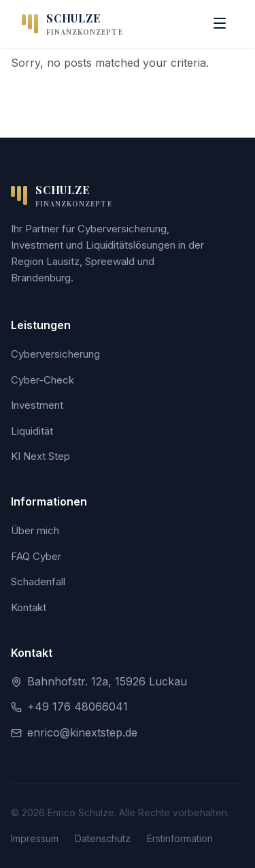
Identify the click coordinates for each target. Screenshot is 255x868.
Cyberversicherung (55, 354)
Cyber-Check (42, 380)
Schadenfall (38, 582)
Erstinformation (180, 838)
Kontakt (29, 607)
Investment (37, 405)
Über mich (35, 530)
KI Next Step (40, 456)
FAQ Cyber (36, 556)
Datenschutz (103, 838)
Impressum (35, 838)
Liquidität (32, 431)
